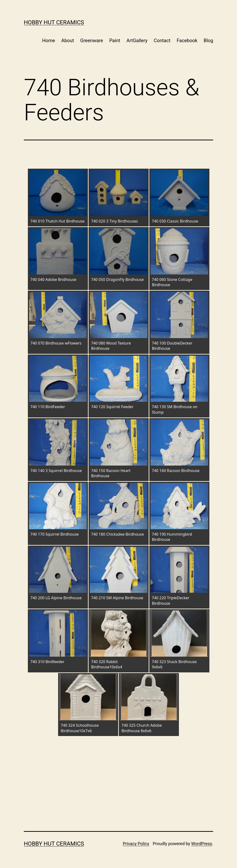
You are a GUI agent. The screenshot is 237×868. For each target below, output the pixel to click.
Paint (115, 41)
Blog (208, 41)
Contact (162, 41)
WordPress (202, 844)
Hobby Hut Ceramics (54, 22)
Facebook (187, 41)
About (68, 41)
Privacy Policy (136, 844)
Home (49, 41)
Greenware (92, 41)
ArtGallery (137, 41)
